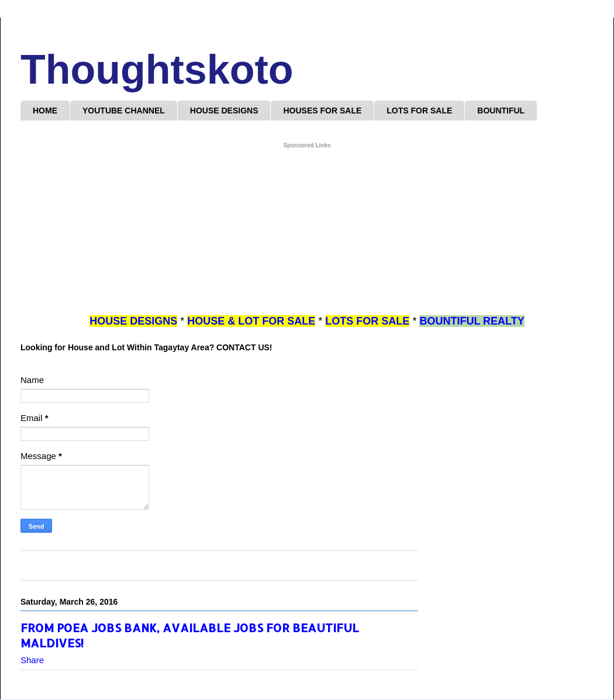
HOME (45, 111)
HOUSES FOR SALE (322, 111)
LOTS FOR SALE (419, 111)
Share (32, 660)
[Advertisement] (307, 232)
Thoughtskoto (157, 70)
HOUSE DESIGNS (224, 111)
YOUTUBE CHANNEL (124, 111)
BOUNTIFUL (501, 111)
